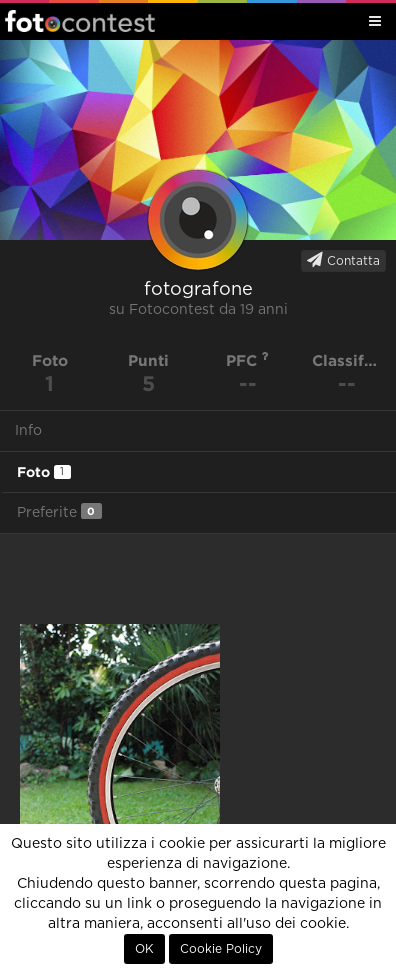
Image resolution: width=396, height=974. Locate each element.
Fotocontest (80, 21)
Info (28, 431)
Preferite (59, 511)
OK (144, 949)
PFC (247, 360)
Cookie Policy (221, 949)
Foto (44, 472)
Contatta (343, 260)
